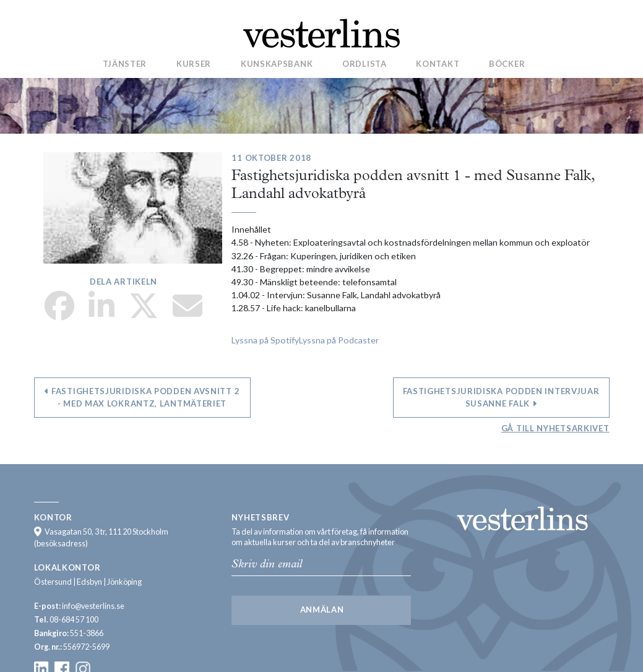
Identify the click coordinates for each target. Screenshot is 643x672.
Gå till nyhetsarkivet (555, 428)
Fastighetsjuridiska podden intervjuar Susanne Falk (501, 397)
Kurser (194, 64)
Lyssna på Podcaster (339, 340)
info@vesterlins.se (93, 606)
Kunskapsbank (277, 64)
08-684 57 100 (74, 620)
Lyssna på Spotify (265, 340)
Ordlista (365, 64)
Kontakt (438, 64)
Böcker (507, 64)
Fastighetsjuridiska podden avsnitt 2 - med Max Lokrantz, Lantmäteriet (142, 397)
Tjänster (125, 64)
